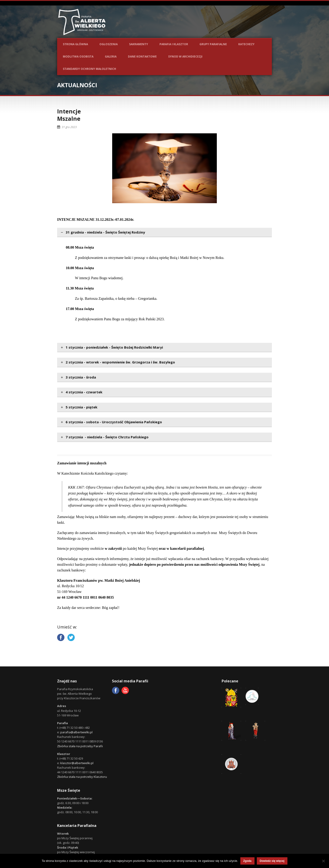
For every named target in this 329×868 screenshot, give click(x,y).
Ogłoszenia (109, 44)
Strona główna (75, 44)
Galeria (111, 57)
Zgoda (247, 861)
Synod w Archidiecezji (185, 57)
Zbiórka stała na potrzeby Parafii (80, 746)
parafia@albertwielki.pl (76, 732)
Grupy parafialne (213, 44)
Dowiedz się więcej (272, 861)
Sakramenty (139, 44)
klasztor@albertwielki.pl (77, 763)
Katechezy (246, 44)
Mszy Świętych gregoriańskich (169, 533)
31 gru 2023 (69, 127)
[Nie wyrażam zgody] (323, 861)
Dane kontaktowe (142, 57)
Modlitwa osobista (78, 57)
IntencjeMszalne (69, 115)
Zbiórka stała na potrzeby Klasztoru (82, 777)
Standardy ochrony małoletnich (89, 69)
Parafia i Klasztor (174, 44)
